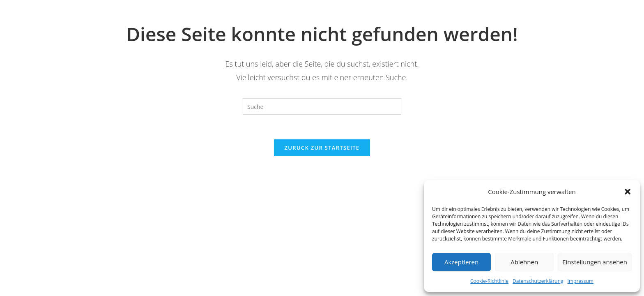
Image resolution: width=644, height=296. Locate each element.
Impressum (581, 281)
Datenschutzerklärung (538, 281)
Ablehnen (524, 262)
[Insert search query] (322, 106)
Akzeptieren (461, 262)
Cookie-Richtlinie (489, 281)
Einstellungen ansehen (595, 262)
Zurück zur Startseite (322, 148)
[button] (628, 192)
